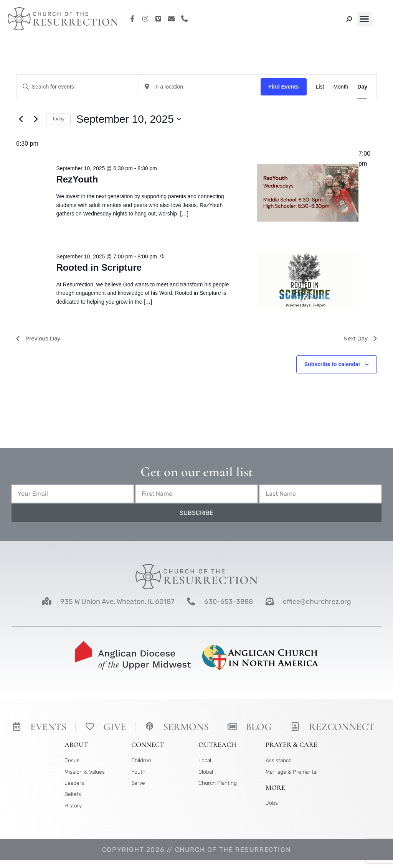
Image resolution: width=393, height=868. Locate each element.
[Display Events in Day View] (362, 87)
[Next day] (36, 119)
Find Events (283, 87)
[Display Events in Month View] (341, 87)
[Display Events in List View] (320, 87)
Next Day (360, 339)
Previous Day (39, 339)
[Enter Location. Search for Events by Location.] (200, 87)
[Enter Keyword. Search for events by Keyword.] (78, 87)
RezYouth (77, 179)
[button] (364, 19)
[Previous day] (21, 119)
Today (58, 119)
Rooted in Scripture (99, 267)
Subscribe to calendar (332, 365)
